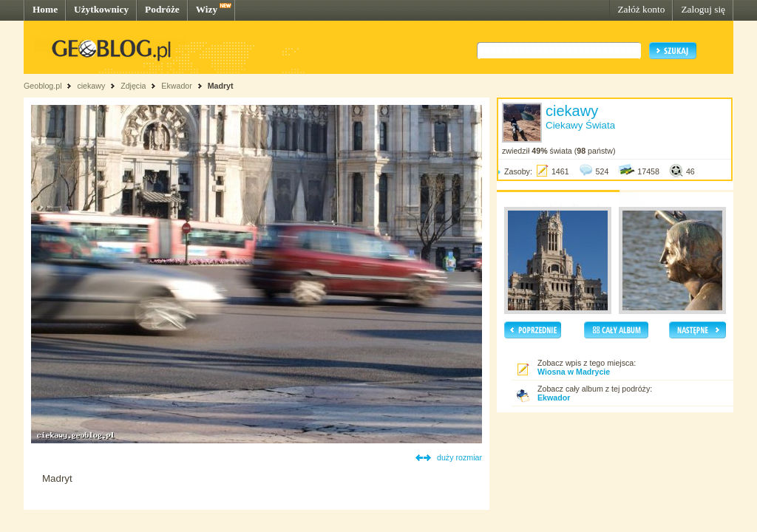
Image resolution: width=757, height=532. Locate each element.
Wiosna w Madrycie (574, 372)
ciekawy (91, 86)
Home (45, 9)
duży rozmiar (459, 457)
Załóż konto (641, 9)
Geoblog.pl (43, 86)
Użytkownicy (101, 9)
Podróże (162, 9)
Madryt (221, 86)
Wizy (207, 9)
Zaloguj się (703, 9)
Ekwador (176, 86)
